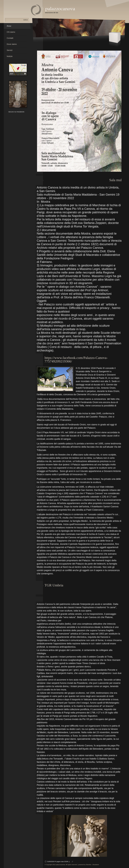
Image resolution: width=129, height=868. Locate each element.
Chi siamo (11, 32)
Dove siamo (12, 44)
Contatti (10, 38)
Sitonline (89, 865)
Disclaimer (96, 865)
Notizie (10, 56)
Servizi (10, 50)
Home (9, 26)
